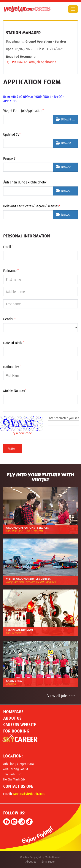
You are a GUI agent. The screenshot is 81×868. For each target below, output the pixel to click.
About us (12, 718)
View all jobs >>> (61, 696)
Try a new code (22, 433)
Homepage (13, 712)
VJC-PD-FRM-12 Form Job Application (31, 62)
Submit (13, 449)
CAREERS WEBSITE (20, 725)
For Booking (16, 731)
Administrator (48, 862)
